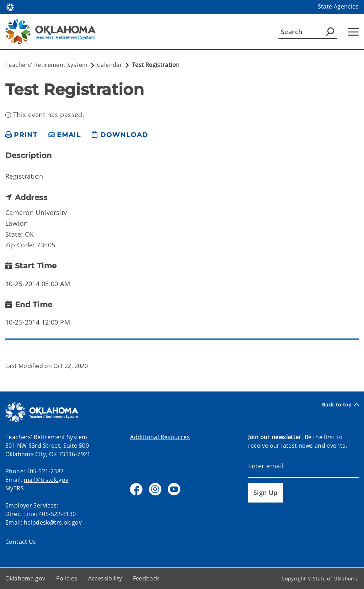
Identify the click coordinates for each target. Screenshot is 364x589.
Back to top (340, 405)
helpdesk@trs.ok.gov (53, 522)
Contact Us (21, 542)
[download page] (120, 135)
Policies (67, 578)
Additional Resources (160, 437)
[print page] (22, 135)
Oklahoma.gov (25, 578)
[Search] (308, 32)
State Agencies (338, 6)
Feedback (146, 578)
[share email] (65, 135)
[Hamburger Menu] (353, 32)
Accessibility (105, 578)
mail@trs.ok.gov (46, 480)
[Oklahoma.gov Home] (10, 7)
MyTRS (15, 488)
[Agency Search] (330, 32)
